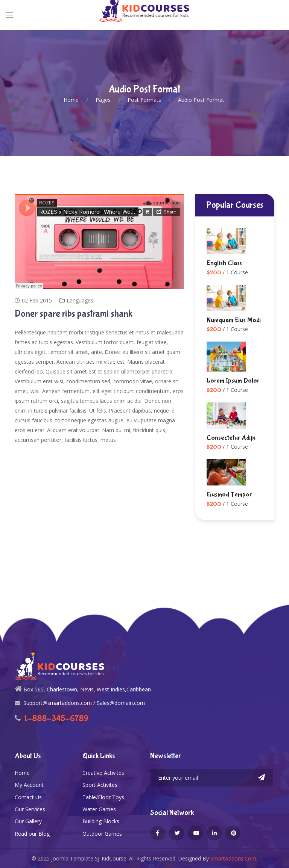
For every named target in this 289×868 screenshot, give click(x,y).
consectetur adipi (231, 438)
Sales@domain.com (121, 703)
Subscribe (262, 778)
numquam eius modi (234, 320)
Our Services (30, 809)
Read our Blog (32, 834)
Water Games (99, 809)
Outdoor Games (102, 834)
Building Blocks (101, 821)
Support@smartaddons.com (58, 703)
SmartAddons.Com (233, 858)
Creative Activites (103, 773)
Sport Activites (100, 785)
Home (22, 773)
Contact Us (28, 797)
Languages (80, 300)
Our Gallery (28, 821)
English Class (224, 263)
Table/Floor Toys (103, 797)
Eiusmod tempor (229, 494)
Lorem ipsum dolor (233, 381)
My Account (29, 785)
